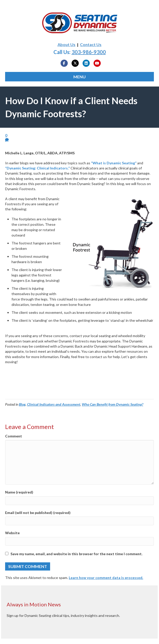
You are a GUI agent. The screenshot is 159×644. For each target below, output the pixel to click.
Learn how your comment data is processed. (106, 578)
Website (12, 533)
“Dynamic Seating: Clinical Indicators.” (37, 168)
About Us (66, 44)
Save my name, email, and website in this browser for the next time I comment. (76, 554)
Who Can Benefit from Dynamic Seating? (112, 404)
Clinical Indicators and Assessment (54, 404)
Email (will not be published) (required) (38, 513)
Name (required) (19, 492)
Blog (22, 404)
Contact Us (91, 44)
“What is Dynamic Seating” (114, 163)
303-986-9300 (89, 52)
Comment (14, 436)
